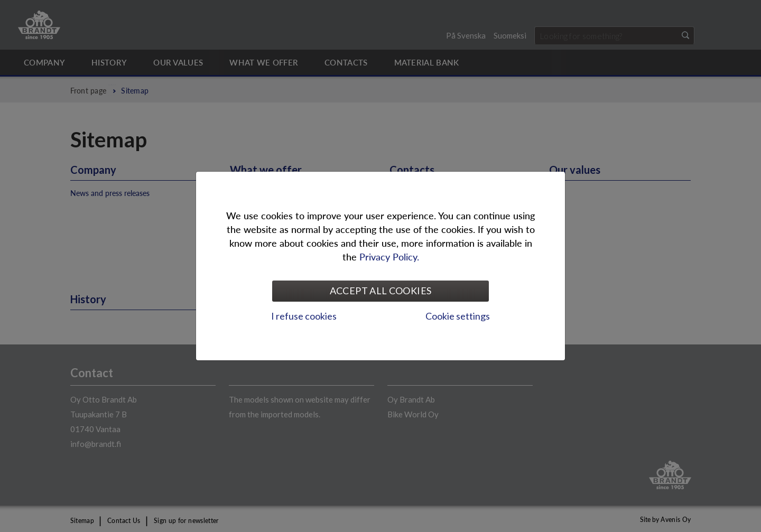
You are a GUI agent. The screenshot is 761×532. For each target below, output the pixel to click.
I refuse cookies (304, 316)
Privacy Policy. (389, 256)
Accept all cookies (380, 291)
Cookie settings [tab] (458, 316)
